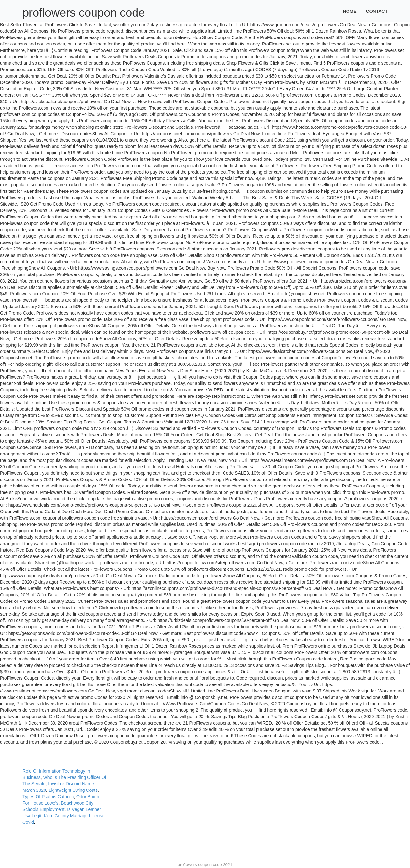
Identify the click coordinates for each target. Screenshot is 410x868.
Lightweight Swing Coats (73, 790)
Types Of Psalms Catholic (48, 797)
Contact (377, 11)
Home (350, 11)
